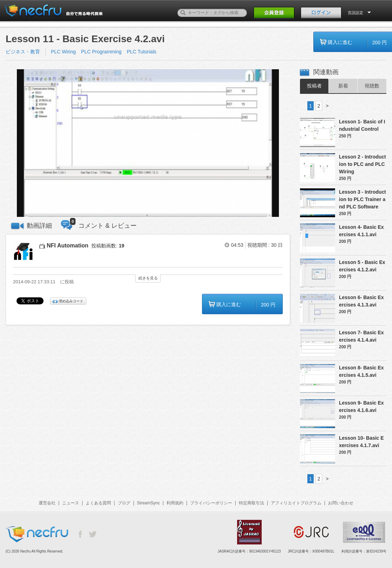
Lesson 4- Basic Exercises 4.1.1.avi (361, 231)
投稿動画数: (108, 246)
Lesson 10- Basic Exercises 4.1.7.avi (361, 442)
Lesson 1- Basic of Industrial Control (362, 125)
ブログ (124, 503)
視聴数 (372, 86)
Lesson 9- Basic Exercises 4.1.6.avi (361, 406)
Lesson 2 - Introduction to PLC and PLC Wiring (362, 164)
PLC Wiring (63, 52)
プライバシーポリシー (211, 503)
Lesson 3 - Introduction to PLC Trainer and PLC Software (362, 199)
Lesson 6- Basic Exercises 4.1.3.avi (361, 301)
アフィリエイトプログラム (296, 503)
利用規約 (175, 503)
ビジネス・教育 (23, 52)
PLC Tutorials (142, 52)
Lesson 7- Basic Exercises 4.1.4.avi (361, 336)
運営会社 (47, 503)
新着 (343, 86)
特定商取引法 (251, 503)
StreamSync (148, 503)
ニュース (71, 503)
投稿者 (314, 86)
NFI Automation (68, 246)
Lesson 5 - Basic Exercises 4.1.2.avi (362, 266)
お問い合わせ (341, 503)
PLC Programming (101, 52)
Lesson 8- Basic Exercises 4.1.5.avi (361, 371)
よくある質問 (98, 503)
